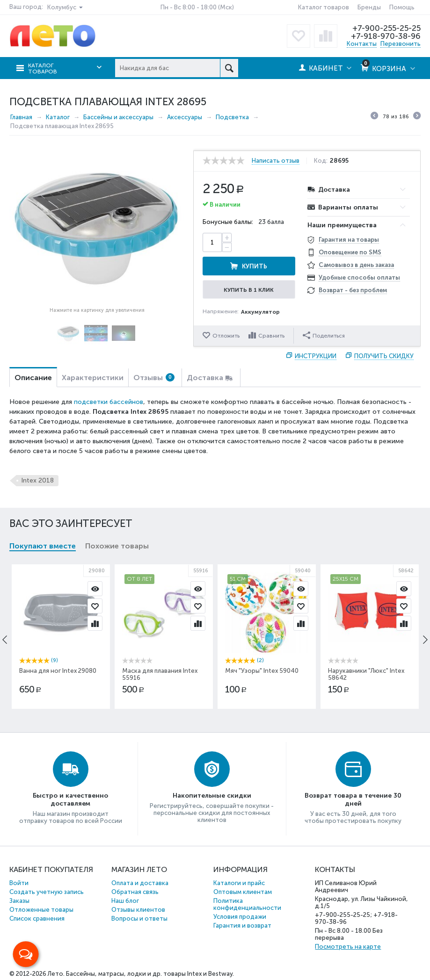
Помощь (402, 7)
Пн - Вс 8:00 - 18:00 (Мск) (197, 7)
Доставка (205, 378)
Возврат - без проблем (353, 290)
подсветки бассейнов (109, 402)
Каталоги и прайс (239, 883)
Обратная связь (135, 892)
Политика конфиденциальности (247, 904)
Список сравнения (37, 919)
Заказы (19, 901)
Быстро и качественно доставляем (70, 800)
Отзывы (154, 378)
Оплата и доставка (140, 883)
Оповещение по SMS (350, 252)
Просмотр (95, 589)
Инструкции (316, 356)
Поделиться (324, 335)
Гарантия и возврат (242, 926)
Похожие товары (117, 546)
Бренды (369, 7)
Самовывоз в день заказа (356, 265)
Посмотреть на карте (348, 947)
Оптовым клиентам (243, 892)
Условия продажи (240, 917)
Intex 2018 (37, 480)
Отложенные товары (41, 910)
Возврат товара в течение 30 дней (353, 800)
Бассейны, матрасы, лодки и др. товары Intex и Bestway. (150, 974)
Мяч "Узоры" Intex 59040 (262, 671)
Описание (33, 378)
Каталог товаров (324, 7)
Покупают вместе (43, 546)
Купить (255, 266)
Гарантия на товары (349, 240)
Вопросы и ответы (139, 919)
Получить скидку (384, 356)
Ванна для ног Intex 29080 (58, 671)
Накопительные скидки (212, 796)
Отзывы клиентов (138, 910)
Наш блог (125, 901)
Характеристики (93, 378)
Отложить (226, 336)
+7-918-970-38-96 (386, 36)
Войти (19, 883)
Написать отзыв (276, 161)
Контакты (362, 44)
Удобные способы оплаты (359, 277)
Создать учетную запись (47, 892)
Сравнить (271, 336)
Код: (321, 161)
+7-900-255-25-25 (386, 28)
